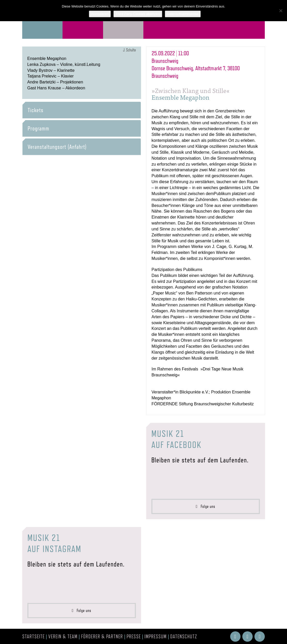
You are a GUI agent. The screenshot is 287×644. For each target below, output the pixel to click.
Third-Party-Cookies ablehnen (138, 14)
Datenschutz (184, 637)
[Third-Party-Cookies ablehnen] (281, 11)
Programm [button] (38, 128)
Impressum (156, 637)
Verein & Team (63, 637)
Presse (134, 637)
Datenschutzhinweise (183, 14)
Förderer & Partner (102, 637)
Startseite (33, 637)
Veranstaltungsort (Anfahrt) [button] (57, 147)
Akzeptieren (100, 14)
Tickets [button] (36, 110)
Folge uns (205, 506)
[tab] (82, 110)
